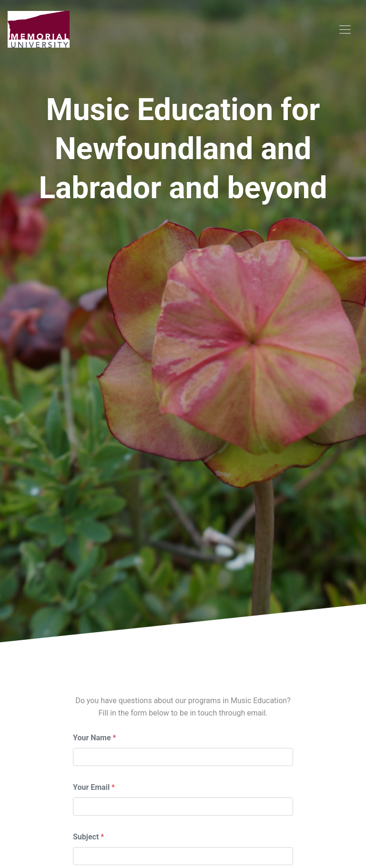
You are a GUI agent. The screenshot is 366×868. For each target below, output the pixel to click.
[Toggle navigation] (345, 30)
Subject (86, 837)
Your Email (91, 787)
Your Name (92, 738)
